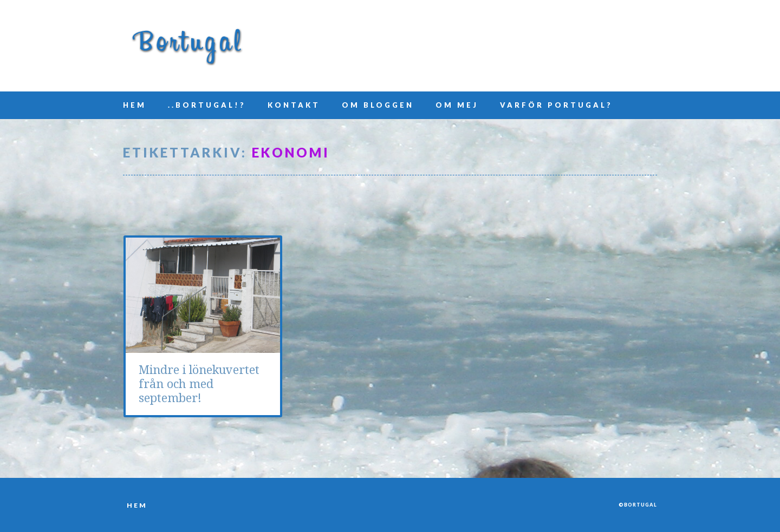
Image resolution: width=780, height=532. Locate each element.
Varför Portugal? (556, 105)
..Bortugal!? (207, 105)
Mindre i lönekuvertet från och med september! (199, 384)
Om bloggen (378, 105)
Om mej (457, 105)
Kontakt (294, 105)
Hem (135, 105)
